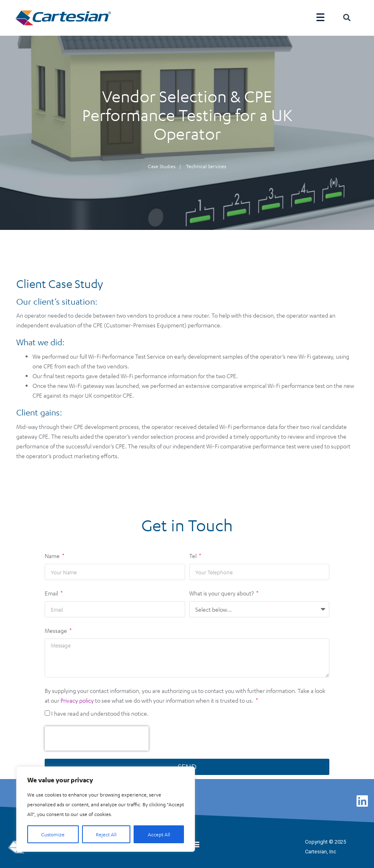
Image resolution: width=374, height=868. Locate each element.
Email (52, 590)
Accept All (159, 834)
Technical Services (206, 163)
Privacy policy (77, 697)
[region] (106, 809)
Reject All (106, 834)
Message (56, 628)
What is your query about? (222, 590)
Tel (193, 553)
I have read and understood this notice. (100, 710)
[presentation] (97, 736)
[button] (196, 841)
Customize (53, 834)
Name (53, 553)
